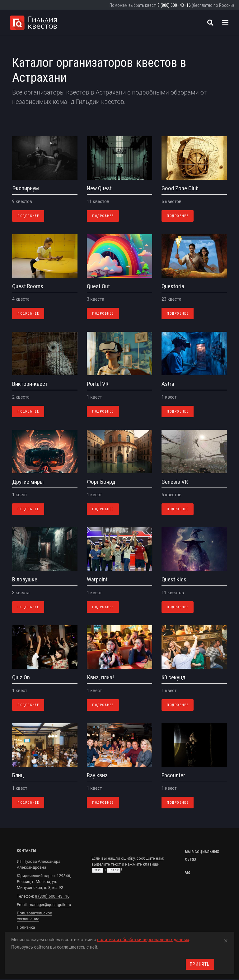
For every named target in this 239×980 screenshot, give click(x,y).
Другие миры (28, 482)
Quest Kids (174, 579)
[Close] (226, 940)
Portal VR (98, 384)
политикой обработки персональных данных (143, 940)
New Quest (99, 188)
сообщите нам (150, 858)
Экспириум (26, 188)
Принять (200, 964)
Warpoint (97, 579)
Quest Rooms (28, 286)
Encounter (173, 775)
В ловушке (25, 579)
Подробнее (28, 216)
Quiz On (21, 677)
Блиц (18, 775)
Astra (168, 384)
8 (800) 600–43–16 (174, 5)
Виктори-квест (30, 384)
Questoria (173, 286)
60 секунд (173, 677)
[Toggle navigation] (225, 23)
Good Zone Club (180, 188)
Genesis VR (175, 482)
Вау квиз (97, 775)
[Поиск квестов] (210, 23)
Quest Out (98, 286)
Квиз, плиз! (100, 677)
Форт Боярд (101, 482)
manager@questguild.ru (50, 905)
